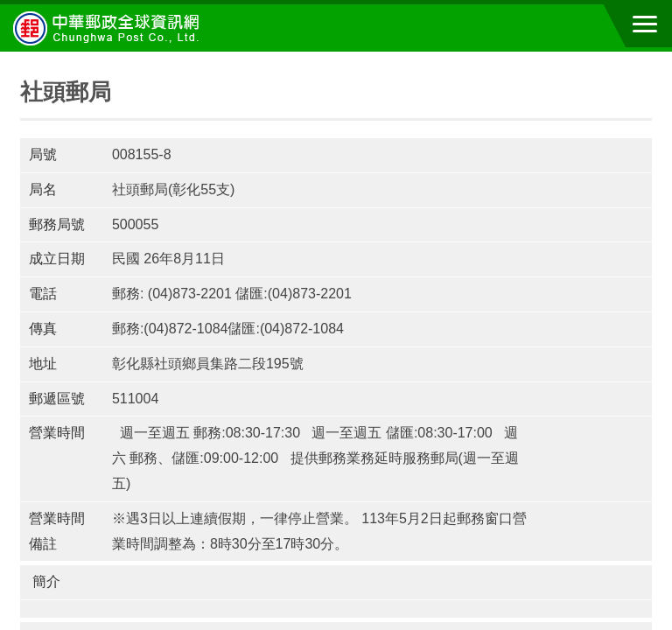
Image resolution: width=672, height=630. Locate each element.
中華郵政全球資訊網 (109, 28)
